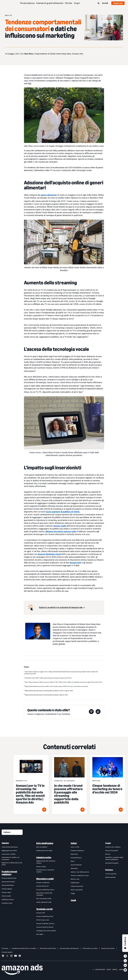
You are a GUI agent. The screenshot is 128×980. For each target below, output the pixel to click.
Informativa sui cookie (90, 948)
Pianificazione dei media (44, 850)
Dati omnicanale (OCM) (44, 898)
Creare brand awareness (10, 847)
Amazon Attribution (43, 882)
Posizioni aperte (7, 952)
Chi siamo (5, 948)
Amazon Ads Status (108, 948)
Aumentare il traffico (9, 854)
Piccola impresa (27, 3)
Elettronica (74, 854)
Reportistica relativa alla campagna (44, 894)
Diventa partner (111, 877)
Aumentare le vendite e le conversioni (11, 858)
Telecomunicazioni (77, 886)
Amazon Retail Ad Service (45, 927)
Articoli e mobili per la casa (80, 875)
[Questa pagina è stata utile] (98, 712)
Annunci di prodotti (112, 850)
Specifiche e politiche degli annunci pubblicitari (114, 858)
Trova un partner (111, 874)
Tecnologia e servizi (44, 909)
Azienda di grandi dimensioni (50, 3)
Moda (73, 861)
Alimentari (74, 868)
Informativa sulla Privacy (48, 948)
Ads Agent (40, 934)
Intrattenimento (76, 858)
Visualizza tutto (7, 903)
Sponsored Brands (8, 885)
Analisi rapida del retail (44, 902)
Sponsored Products (8, 882)
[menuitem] (12, 889)
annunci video (70, 531)
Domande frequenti (112, 863)
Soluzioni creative (44, 857)
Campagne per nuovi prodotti (46, 931)
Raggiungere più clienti (9, 850)
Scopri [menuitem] (108, 843)
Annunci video (6, 892)
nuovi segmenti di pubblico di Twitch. (63, 512)
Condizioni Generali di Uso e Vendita (24, 948)
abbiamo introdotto (54, 531)
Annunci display (7, 889)
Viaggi (73, 893)
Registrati (118, 3)
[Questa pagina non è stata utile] (91, 712)
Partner (69, 3)
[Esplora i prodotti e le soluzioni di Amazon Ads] (62, 608)
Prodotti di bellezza (77, 850)
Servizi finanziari (76, 865)
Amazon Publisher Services (45, 923)
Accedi (105, 3)
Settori (74, 843)
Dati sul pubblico (42, 847)
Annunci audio (6, 896)
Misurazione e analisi (45, 879)
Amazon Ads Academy (113, 847)
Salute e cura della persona (80, 872)
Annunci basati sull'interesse (69, 948)
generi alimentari (49, 195)
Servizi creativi (41, 867)
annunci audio (60, 526)
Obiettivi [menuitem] (5, 843)
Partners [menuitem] (109, 870)
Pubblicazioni (75, 883)
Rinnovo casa (75, 879)
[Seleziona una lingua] (12, 832)
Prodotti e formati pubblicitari (9, 873)
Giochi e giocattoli (77, 890)
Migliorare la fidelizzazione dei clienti (12, 864)
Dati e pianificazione (45, 843)
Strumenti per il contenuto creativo (45, 871)
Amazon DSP (75, 563)
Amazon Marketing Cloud (49, 554)
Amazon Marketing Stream (45, 890)
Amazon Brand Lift (43, 886)
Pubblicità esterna (8, 899)
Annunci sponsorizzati (9, 878)
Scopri (77, 3)
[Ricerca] (99, 3)
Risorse (108, 854)
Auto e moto (75, 847)
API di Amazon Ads (43, 920)
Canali (73, 900)
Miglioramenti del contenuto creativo (46, 862)
